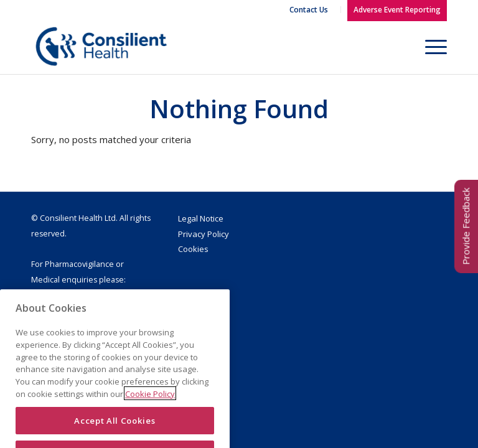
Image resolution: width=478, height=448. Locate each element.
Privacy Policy (204, 234)
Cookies (193, 249)
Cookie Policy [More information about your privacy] (150, 406)
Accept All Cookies (115, 432)
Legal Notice (201, 218)
